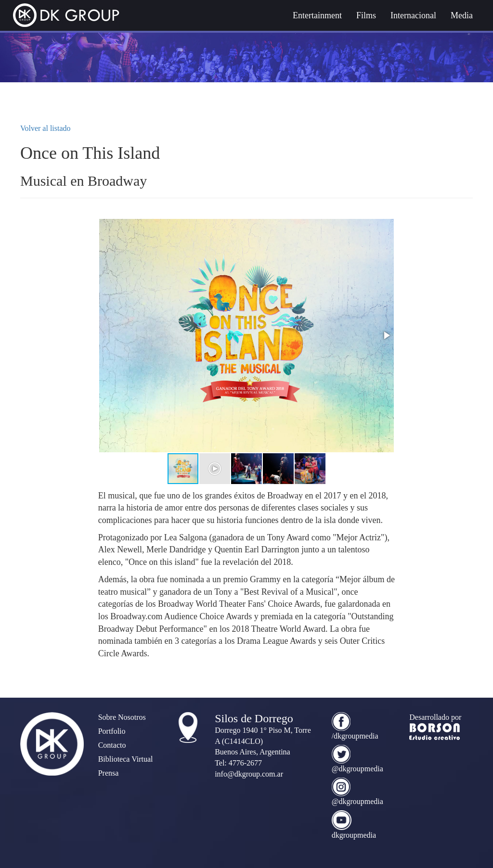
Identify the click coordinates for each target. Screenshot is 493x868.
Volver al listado (45, 128)
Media (462, 15)
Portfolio (112, 731)
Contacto (112, 745)
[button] (386, 335)
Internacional (413, 15)
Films (366, 15)
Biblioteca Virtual (126, 759)
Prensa (109, 773)
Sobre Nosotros (122, 717)
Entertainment (317, 15)
